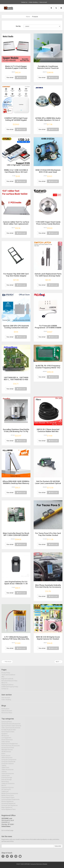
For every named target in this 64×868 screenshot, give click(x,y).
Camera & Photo (7, 723)
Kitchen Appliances (7, 803)
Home (28, 17)
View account (43, 2)
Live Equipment (6, 739)
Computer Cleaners (8, 765)
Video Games (6, 743)
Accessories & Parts (8, 749)
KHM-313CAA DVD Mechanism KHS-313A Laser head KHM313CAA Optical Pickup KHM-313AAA (48, 173)
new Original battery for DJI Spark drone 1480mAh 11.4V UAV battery (16, 584)
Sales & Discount (7, 712)
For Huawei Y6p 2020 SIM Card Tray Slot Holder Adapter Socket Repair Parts (16, 276)
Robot (3, 755)
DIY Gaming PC (6, 791)
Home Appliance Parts (9, 811)
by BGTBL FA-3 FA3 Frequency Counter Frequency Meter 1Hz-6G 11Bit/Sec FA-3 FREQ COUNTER (48, 369)
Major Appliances (7, 809)
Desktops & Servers (8, 789)
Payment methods (7, 680)
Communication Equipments (10, 801)
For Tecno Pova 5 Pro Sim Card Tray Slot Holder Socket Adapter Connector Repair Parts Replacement (48, 536)
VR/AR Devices (6, 753)
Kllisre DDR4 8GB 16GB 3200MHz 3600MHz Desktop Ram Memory (16, 482)
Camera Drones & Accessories (11, 725)
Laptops (4, 773)
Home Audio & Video (8, 733)
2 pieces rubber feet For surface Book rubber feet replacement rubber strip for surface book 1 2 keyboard (16, 225)
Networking (5, 783)
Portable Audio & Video (9, 731)
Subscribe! (58, 847)
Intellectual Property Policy (10, 688)
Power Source (6, 757)
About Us (4, 684)
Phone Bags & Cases (8, 799)
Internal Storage (7, 781)
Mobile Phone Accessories (10, 795)
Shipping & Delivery (7, 686)
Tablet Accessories (7, 771)
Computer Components (9, 761)
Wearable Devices (7, 751)
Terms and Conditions (8, 676)
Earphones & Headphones (10, 745)
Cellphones (5, 793)
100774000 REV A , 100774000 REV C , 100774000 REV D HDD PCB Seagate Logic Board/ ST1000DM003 (16, 380)
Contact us (24, 2)
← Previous (7, 662)
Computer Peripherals (8, 763)
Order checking (33, 2)
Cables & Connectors (8, 785)
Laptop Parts (6, 777)
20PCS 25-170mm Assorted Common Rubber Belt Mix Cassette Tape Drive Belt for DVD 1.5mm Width (48, 432)
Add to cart (21, 78)
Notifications (5, 710)
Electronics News (7, 714)
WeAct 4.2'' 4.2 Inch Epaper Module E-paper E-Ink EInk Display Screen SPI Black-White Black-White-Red (16, 69)
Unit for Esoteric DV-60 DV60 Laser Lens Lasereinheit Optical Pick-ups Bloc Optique (48, 483)
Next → (58, 662)
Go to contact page (7, 832)
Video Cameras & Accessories (11, 729)
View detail (10, 78)
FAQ (3, 678)
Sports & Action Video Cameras (11, 727)
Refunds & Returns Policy (9, 682)
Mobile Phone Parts (8, 797)
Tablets (4, 767)
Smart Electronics (7, 741)
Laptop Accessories (8, 775)
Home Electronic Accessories (11, 747)
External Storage (7, 779)
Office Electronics (7, 759)
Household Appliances (8, 805)
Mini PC (4, 787)
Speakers (4, 735)
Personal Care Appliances (10, 807)
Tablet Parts (5, 769)
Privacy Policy (6, 674)
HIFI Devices (5, 737)
